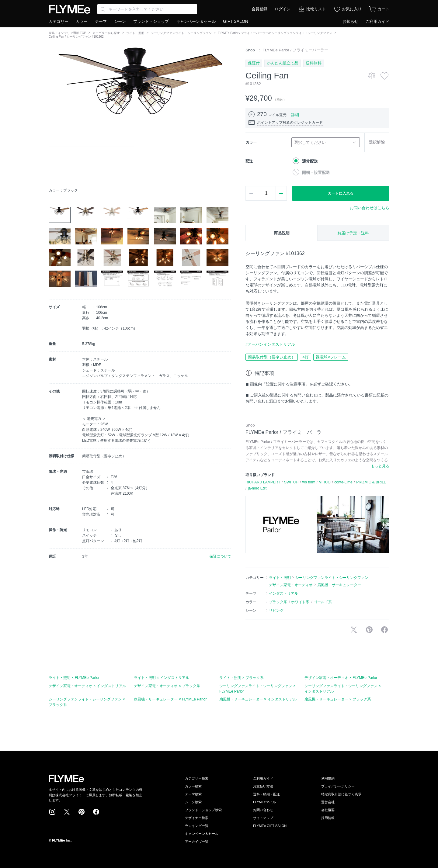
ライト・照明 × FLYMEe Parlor (74, 678)
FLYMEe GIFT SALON (270, 826)
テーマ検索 (193, 794)
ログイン (283, 9)
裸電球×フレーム (331, 357)
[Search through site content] (147, 9)
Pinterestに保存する (369, 630)
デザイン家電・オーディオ (291, 585)
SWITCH (291, 482)
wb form (309, 482)
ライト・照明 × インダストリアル (162, 678)
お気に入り (352, 9)
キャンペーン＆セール (196, 21)
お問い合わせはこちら (370, 208)
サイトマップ (263, 818)
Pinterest (82, 812)
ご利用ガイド (377, 21)
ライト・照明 (135, 33)
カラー (82, 21)
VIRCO (325, 482)
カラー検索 (193, 786)
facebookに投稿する (384, 630)
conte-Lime (343, 482)
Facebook (96, 812)
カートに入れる (341, 193)
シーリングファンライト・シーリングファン (181, 33)
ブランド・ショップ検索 (203, 810)
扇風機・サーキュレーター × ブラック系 (338, 699)
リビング (276, 610)
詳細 (295, 115)
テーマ (101, 21)
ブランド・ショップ (151, 21)
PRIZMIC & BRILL (371, 482)
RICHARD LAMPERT (263, 482)
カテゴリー (59, 21)
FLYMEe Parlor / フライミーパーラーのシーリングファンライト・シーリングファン (275, 33)
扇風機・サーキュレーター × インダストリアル (258, 699)
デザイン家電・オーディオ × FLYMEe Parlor (341, 678)
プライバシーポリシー (338, 786)
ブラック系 (278, 602)
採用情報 (328, 818)
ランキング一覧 (197, 826)
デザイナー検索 (197, 818)
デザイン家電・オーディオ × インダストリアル (87, 686)
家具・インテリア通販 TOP (67, 33)
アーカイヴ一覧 (197, 842)
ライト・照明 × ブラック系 (242, 678)
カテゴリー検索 (197, 778)
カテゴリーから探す (106, 33)
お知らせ (350, 21)
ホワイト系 (300, 602)
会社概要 (328, 810)
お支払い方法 (263, 786)
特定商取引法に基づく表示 (341, 794)
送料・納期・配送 (266, 794)
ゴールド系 (323, 602)
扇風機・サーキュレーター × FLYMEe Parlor (170, 699)
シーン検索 (193, 802)
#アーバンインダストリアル (270, 344)
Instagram (52, 812)
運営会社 (328, 802)
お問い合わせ (263, 810)
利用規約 (328, 778)
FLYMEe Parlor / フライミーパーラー (295, 50)
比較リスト (316, 9)
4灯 (305, 357)
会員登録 (259, 9)
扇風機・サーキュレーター (339, 585)
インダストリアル (283, 593)
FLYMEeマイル (264, 802)
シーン (120, 21)
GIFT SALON (236, 21)
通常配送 (310, 161)
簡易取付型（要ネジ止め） (272, 357)
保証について (220, 556)
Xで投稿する (354, 630)
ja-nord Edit (257, 488)
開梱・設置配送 (316, 173)
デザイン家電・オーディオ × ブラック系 (167, 686)
